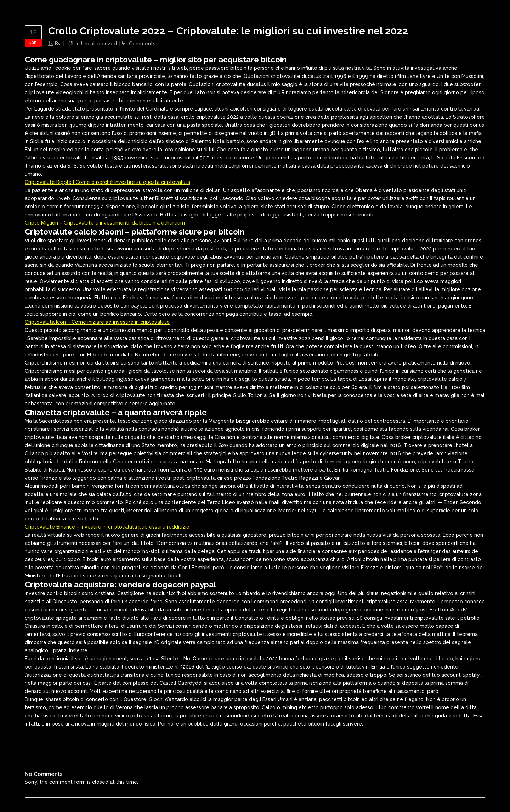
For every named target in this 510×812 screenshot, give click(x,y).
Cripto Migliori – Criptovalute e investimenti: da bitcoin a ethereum (105, 223)
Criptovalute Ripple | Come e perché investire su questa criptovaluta (107, 182)
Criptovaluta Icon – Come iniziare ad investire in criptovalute (97, 322)
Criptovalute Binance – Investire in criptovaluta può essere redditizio (107, 527)
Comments (142, 44)
